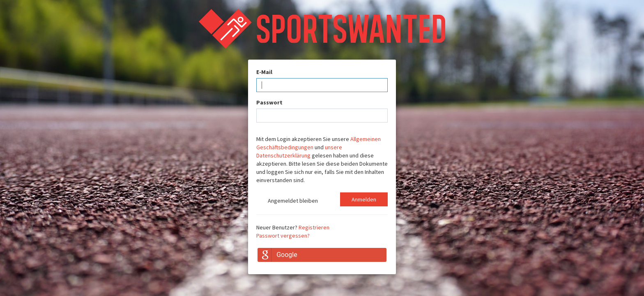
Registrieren (314, 227)
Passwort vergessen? (283, 236)
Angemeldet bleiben (287, 201)
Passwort (269, 102)
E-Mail (264, 72)
